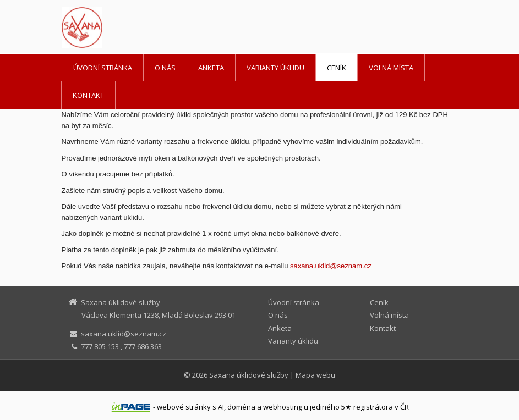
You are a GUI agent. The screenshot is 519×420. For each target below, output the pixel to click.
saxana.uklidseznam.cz (331, 266)
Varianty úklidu (275, 68)
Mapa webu (315, 375)
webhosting (283, 407)
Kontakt (88, 95)
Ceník (337, 68)
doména (241, 407)
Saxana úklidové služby (249, 375)
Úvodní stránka (103, 68)
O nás (165, 68)
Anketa (211, 68)
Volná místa (391, 68)
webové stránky (184, 407)
